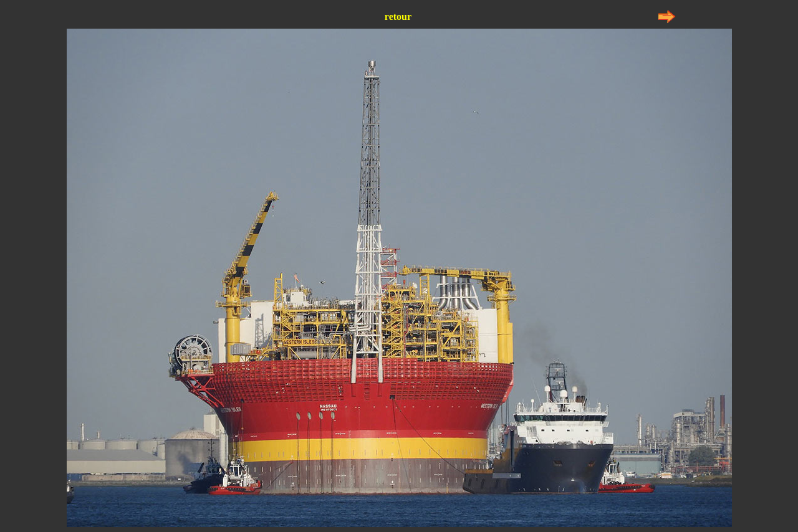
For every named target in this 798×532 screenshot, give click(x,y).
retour (398, 17)
